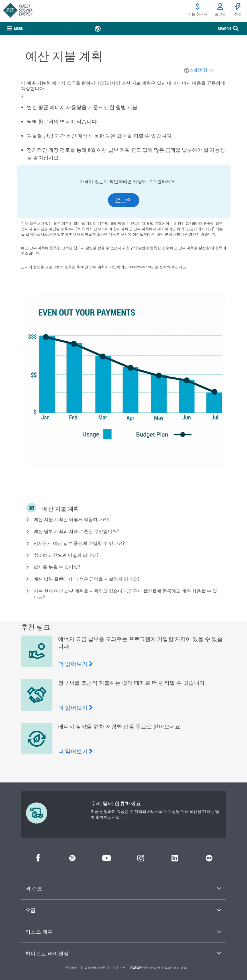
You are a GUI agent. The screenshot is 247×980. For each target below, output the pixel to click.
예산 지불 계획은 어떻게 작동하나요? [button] (71, 519)
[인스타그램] (141, 860)
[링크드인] (175, 860)
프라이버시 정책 (95, 968)
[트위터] (72, 860)
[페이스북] (38, 860)
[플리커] (209, 860)
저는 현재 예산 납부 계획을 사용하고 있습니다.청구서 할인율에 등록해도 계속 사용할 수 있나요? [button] (125, 594)
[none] (15, 29)
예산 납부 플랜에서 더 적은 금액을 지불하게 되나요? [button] (87, 579)
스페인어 (197, 70)
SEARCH (224, 29)
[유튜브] (107, 860)
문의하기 (72, 968)
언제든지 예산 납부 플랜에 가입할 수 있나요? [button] (79, 543)
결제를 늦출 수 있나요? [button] (57, 567)
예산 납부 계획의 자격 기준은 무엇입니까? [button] (76, 531)
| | (207, 70)
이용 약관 (119, 968)
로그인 (124, 200)
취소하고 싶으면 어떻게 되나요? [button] (66, 555)
